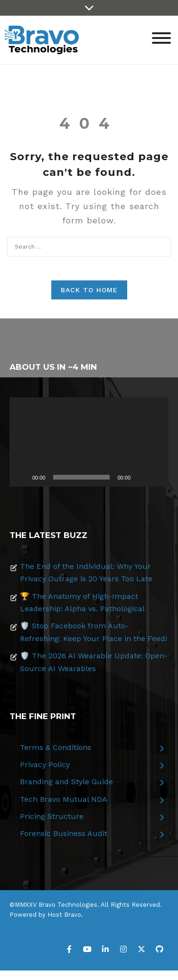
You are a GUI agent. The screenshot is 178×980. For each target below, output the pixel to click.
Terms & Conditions (56, 747)
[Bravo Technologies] (42, 39)
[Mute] (141, 477)
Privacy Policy (45, 764)
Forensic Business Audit (64, 833)
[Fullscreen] (156, 477)
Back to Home (89, 290)
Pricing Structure (52, 816)
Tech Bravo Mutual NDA (64, 799)
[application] (89, 442)
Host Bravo (64, 915)
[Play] (22, 477)
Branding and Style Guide (66, 782)
